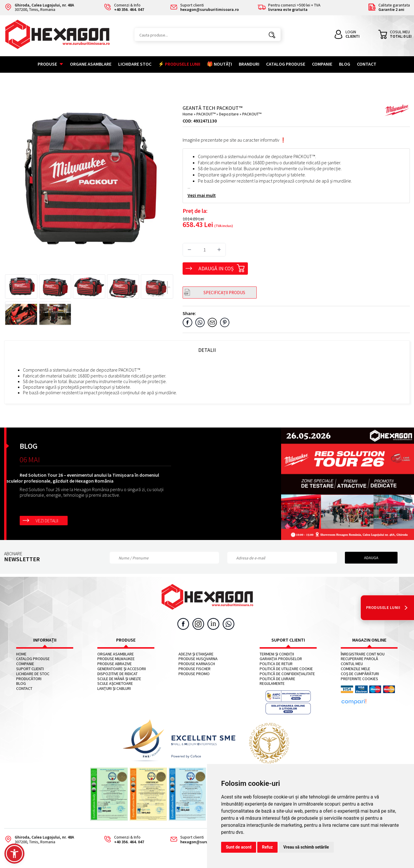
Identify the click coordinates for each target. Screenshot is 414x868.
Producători (29, 679)
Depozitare (229, 114)
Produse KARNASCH (197, 664)
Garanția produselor (281, 659)
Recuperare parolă (359, 659)
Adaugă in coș (222, 267)
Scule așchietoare (115, 684)
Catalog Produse (286, 64)
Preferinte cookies (359, 679)
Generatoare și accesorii (122, 669)
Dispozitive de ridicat (117, 674)
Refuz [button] (267, 847)
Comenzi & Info (122, 840)
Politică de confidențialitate (287, 674)
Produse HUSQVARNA (198, 659)
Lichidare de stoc (33, 674)
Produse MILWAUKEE (116, 659)
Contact (367, 64)
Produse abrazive (115, 664)
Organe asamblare (91, 64)
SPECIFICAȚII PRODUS (224, 293)
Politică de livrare (277, 679)
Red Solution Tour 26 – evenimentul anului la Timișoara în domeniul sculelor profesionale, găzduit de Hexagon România (83, 478)
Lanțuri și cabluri (114, 689)
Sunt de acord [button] (239, 847)
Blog (345, 64)
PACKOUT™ (206, 114)
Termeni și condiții (277, 654)
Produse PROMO (194, 674)
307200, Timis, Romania (39, 8)
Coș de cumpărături (360, 674)
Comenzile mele (355, 669)
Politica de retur (276, 664)
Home (188, 114)
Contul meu (352, 664)
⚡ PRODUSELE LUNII (179, 64)
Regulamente (272, 684)
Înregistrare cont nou (363, 654)
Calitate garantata (389, 8)
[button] (14, 854)
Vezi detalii (47, 521)
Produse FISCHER (195, 669)
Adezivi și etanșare (196, 654)
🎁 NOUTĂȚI (219, 64)
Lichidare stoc (135, 64)
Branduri (249, 64)
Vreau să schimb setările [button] (306, 847)
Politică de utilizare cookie (286, 669)
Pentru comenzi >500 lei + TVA (289, 8)
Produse (51, 64)
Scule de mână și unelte (119, 679)
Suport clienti (30, 669)
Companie (322, 64)
